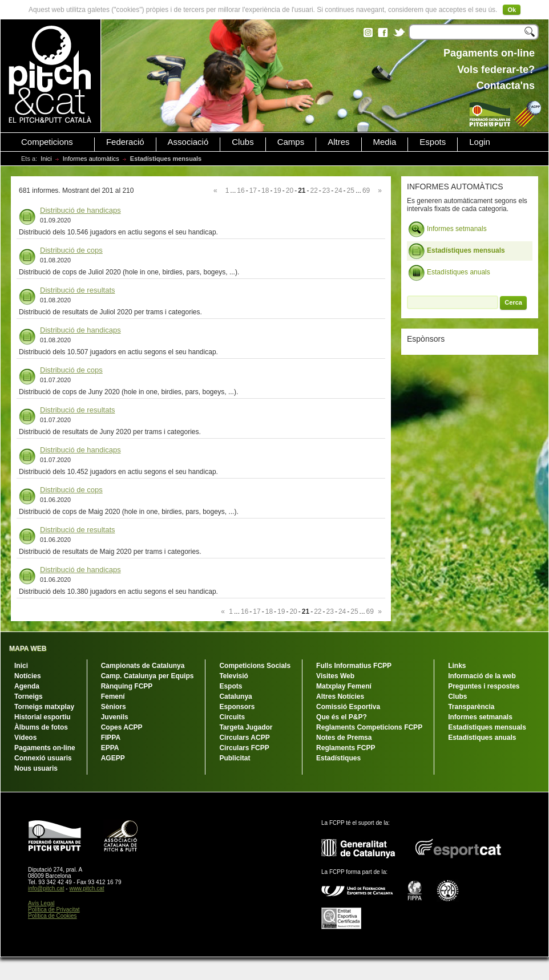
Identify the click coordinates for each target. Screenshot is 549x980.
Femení (113, 696)
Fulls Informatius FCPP (354, 666)
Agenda (27, 686)
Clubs (243, 142)
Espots (433, 142)
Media (385, 142)
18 (265, 191)
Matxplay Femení (344, 686)
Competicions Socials (255, 666)
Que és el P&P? (342, 717)
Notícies (28, 676)
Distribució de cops (71, 250)
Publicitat (235, 758)
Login (480, 142)
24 (338, 191)
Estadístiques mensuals (457, 251)
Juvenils (115, 717)
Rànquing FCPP (127, 686)
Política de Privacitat (54, 910)
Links (457, 666)
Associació (188, 142)
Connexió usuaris (43, 758)
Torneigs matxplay (44, 707)
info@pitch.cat (46, 888)
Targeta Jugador (246, 727)
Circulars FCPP (244, 748)
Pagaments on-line (45, 748)
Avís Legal (41, 903)
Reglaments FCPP (346, 748)
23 (326, 191)
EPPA (110, 748)
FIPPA (111, 738)
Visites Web (335, 676)
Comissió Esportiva (348, 707)
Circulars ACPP (244, 738)
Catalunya (235, 696)
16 (241, 191)
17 (253, 191)
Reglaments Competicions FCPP (369, 727)
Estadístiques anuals (449, 273)
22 (314, 191)
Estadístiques (338, 758)
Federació (125, 142)
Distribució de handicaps (80, 210)
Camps (291, 142)
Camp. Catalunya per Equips (148, 676)
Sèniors (114, 707)
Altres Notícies (340, 696)
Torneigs (29, 696)
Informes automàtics (91, 159)
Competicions (47, 142)
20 (290, 191)
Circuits (232, 717)
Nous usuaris (36, 768)
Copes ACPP (122, 727)
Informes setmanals (447, 229)
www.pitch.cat (86, 888)
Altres (338, 142)
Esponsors (237, 707)
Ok (512, 10)
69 (366, 191)
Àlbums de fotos (41, 727)
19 (277, 191)
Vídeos (25, 738)
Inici (46, 159)
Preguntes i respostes (484, 686)
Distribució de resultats (78, 290)
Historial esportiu (43, 717)
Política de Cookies (53, 916)
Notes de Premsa (344, 738)
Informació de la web (482, 676)
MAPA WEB (28, 649)
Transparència (471, 707)
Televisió (233, 676)
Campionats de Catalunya (143, 666)
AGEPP (113, 758)
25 (351, 191)
